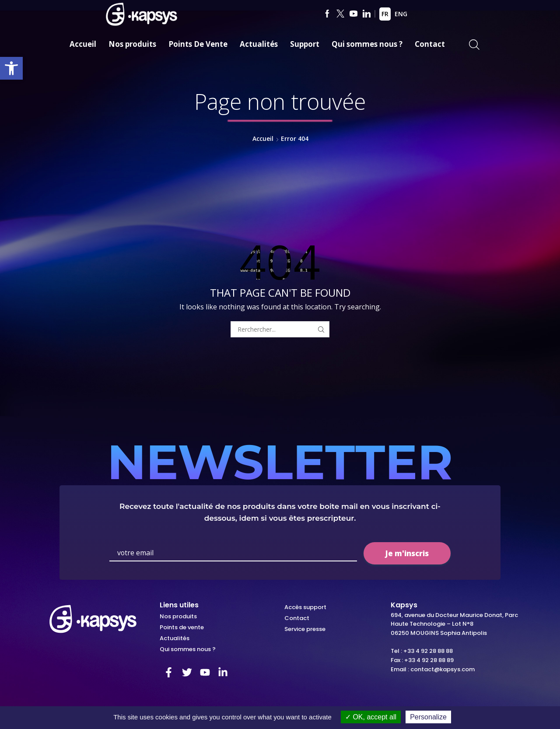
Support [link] (305, 44)
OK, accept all (371, 717)
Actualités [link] (259, 44)
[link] (11, 68)
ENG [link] (401, 14)
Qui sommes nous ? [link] (367, 44)
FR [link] (385, 14)
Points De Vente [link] (198, 44)
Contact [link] (430, 44)
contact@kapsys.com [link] (443, 669)
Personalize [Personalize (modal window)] (428, 717)
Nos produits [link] (132, 44)
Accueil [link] (83, 44)
